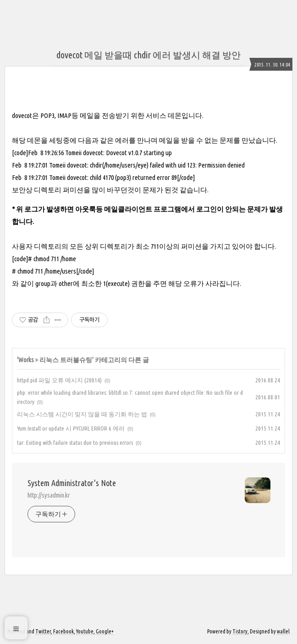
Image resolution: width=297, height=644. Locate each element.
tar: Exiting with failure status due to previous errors (75, 442)
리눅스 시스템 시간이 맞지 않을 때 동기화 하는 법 (82, 414)
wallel (283, 631)
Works (26, 360)
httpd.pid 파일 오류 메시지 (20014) (59, 380)
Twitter (43, 631)
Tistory (240, 631)
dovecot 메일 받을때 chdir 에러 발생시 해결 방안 (148, 55)
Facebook (63, 631)
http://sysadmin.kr (49, 495)
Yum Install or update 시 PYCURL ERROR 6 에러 (71, 428)
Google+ (105, 631)
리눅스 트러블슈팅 (66, 360)
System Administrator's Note (72, 483)
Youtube (85, 631)
